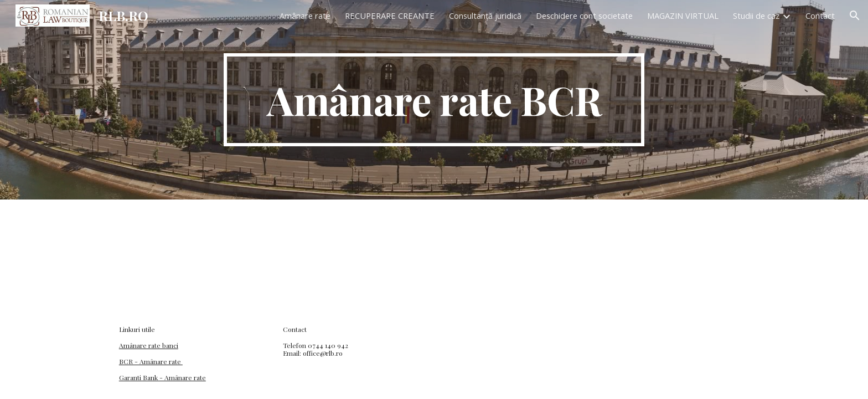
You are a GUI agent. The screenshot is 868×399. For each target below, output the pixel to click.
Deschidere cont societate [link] (584, 16)
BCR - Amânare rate (151, 361)
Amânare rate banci (149, 345)
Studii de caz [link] (756, 16)
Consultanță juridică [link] (485, 16)
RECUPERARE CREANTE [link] (390, 16)
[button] (855, 16)
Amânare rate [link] (305, 16)
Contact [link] (820, 16)
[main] (434, 100)
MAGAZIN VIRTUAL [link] (683, 16)
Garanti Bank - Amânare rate (162, 377)
